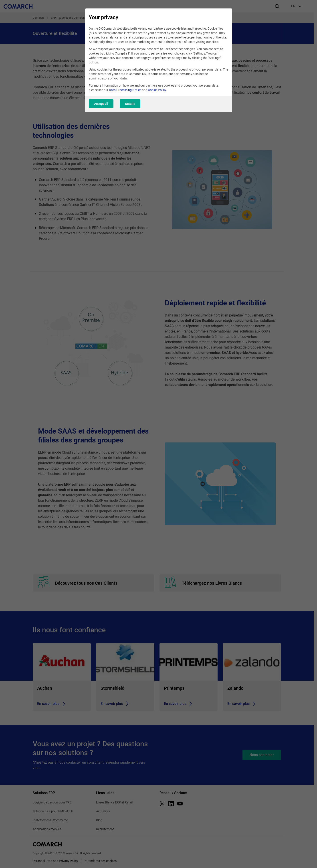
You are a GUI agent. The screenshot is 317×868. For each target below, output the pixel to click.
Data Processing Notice (125, 90)
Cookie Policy (157, 90)
